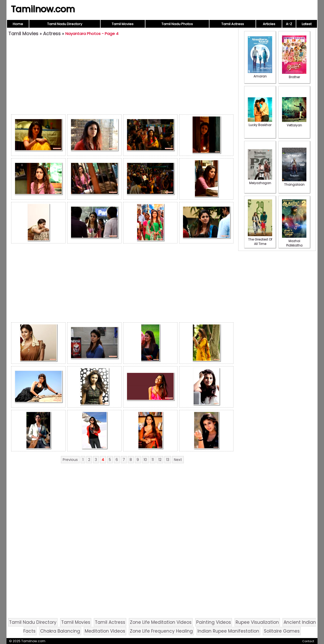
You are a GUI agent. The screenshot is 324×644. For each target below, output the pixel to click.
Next (178, 460)
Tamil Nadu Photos (177, 24)
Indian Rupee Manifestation (228, 631)
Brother (294, 75)
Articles (269, 24)
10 (145, 460)
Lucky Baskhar (260, 123)
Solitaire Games (282, 631)
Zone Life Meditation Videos (161, 622)
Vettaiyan (294, 123)
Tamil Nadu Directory (65, 24)
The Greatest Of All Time (260, 239)
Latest (307, 24)
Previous (70, 460)
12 (160, 460)
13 (168, 460)
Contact (308, 641)
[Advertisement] (122, 77)
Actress (52, 34)
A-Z (289, 24)
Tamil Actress (233, 24)
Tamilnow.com (43, 9)
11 (153, 460)
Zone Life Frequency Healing (161, 631)
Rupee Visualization (257, 622)
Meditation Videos (105, 631)
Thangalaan (294, 182)
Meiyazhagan (260, 181)
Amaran (260, 74)
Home (18, 24)
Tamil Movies (123, 24)
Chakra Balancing (60, 631)
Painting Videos (214, 622)
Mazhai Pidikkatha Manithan (294, 243)
